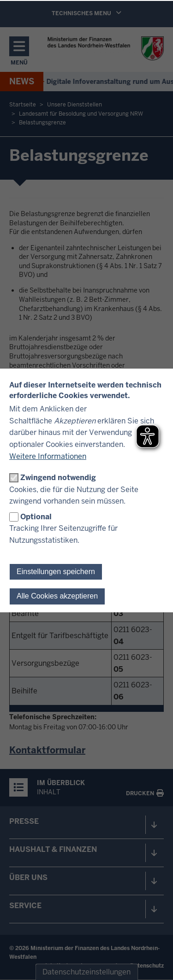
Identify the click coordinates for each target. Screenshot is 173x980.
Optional (36, 517)
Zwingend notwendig (58, 478)
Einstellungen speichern (56, 572)
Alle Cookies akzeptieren (57, 596)
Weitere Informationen (48, 456)
